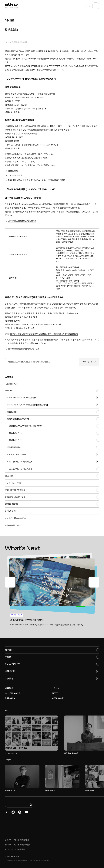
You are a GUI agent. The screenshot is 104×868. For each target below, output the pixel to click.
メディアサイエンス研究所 (16, 848)
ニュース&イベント (13, 692)
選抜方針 (52, 476)
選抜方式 (52, 391)
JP (87, 6)
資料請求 (9, 687)
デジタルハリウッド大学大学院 (18, 843)
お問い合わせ (58, 697)
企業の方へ (10, 697)
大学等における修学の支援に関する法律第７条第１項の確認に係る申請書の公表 (44, 334)
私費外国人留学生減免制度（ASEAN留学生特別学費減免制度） (37, 180)
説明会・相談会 (52, 504)
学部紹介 (52, 656)
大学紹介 (52, 649)
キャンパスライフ (52, 663)
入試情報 (52, 677)
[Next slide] (94, 582)
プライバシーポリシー (12, 855)
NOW (55, 692)
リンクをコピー (89, 362)
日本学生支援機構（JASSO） (22, 221)
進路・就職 (52, 670)
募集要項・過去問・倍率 (52, 497)
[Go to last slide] (10, 582)
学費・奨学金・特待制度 (52, 490)
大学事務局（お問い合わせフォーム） (23, 349)
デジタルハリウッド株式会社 (17, 839)
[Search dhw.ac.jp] (20, 803)
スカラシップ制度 (15, 176)
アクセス (56, 687)
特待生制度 (13, 171)
